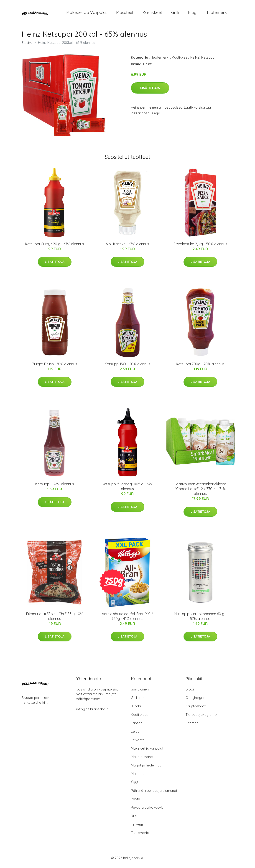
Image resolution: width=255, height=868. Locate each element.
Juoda (136, 708)
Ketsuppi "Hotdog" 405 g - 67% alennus (127, 489)
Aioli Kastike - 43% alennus (127, 246)
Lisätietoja (150, 90)
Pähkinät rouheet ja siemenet (154, 793)
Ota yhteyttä (195, 700)
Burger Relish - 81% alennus (55, 366)
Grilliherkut (139, 700)
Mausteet (125, 14)
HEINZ (195, 60)
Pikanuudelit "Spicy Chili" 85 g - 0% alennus (55, 618)
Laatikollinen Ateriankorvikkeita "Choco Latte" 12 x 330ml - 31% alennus (200, 491)
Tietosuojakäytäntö (201, 717)
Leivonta (138, 742)
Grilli (175, 14)
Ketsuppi (208, 60)
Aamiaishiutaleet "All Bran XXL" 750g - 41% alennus (127, 618)
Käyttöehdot (196, 708)
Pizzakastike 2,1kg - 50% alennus (200, 246)
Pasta (135, 801)
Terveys (137, 827)
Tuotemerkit (218, 14)
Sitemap (192, 725)
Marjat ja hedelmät (146, 767)
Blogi (193, 14)
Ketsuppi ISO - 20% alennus (127, 366)
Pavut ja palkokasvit (147, 810)
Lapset (136, 725)
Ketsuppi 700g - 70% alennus (200, 366)
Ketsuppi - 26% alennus (55, 486)
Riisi (134, 818)
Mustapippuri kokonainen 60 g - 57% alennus (200, 618)
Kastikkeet (152, 14)
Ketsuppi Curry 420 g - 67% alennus (55, 246)
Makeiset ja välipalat (87, 14)
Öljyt (135, 784)
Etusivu (27, 45)
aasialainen (140, 692)
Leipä (135, 734)
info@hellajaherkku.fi (93, 711)
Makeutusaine (142, 759)
